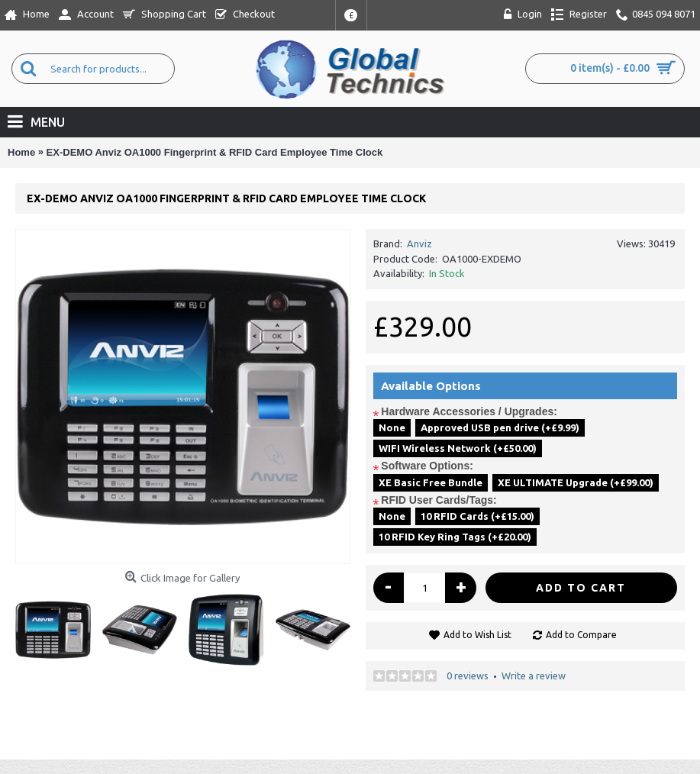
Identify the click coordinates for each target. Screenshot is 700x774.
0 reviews (468, 676)
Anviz (419, 243)
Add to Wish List (477, 635)
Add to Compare (581, 635)
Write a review (534, 676)
